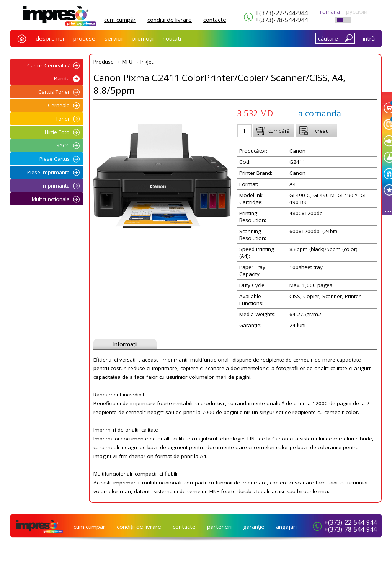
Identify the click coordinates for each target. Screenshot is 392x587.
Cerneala (59, 105)
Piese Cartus (55, 159)
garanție (254, 527)
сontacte (215, 20)
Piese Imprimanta (48, 172)
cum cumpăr (120, 20)
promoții (143, 38)
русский (357, 11)
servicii (114, 38)
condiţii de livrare (170, 20)
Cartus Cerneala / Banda (48, 72)
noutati (172, 38)
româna (330, 11)
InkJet (147, 62)
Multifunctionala (51, 199)
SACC (63, 145)
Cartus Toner (54, 92)
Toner (63, 119)
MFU (127, 62)
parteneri (219, 527)
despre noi (50, 38)
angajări (286, 527)
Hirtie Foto (57, 132)
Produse (104, 62)
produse (84, 38)
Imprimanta (56, 186)
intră (369, 38)
